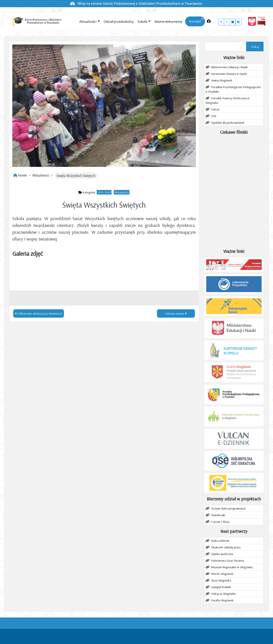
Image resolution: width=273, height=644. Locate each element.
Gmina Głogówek (222, 80)
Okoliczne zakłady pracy (226, 547)
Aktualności (41, 175)
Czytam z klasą (220, 522)
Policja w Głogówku (223, 594)
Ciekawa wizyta (175, 313)
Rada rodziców (220, 541)
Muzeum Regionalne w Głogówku (232, 567)
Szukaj (255, 47)
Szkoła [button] (142, 22)
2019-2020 (104, 192)
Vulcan (215, 109)
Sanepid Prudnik (221, 587)
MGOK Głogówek (222, 574)
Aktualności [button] (88, 22)
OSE (214, 116)
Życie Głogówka (221, 580)
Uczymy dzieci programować (229, 508)
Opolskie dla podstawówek (228, 123)
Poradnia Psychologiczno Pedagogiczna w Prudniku (233, 89)
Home (22, 175)
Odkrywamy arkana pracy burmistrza (40, 313)
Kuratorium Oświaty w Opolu (229, 74)
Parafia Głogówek (222, 600)
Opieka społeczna (222, 554)
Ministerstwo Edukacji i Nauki (229, 67)
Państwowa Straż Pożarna (228, 560)
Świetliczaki (218, 515)
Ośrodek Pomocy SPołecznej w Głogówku (227, 100)
